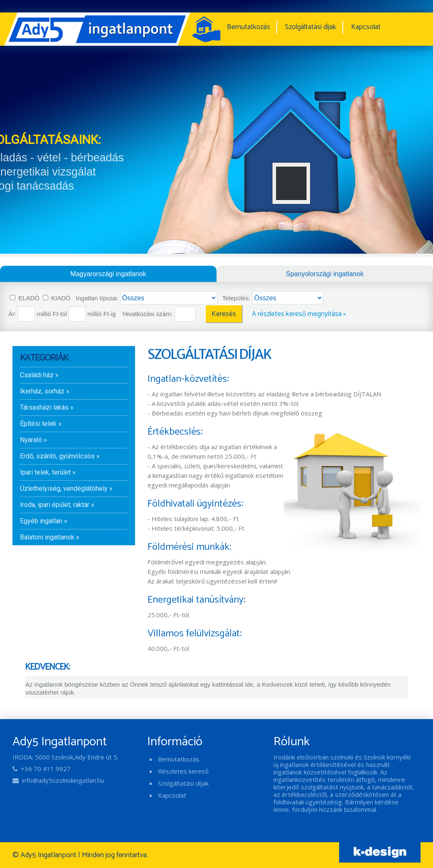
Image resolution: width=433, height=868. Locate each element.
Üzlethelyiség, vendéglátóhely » (66, 488)
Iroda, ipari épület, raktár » (57, 505)
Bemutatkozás (248, 27)
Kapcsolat (366, 27)
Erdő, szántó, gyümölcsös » (60, 456)
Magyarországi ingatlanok (108, 274)
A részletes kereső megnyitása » (299, 314)
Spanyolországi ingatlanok (325, 274)
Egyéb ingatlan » (44, 521)
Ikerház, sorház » (45, 391)
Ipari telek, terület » (48, 472)
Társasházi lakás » (47, 407)
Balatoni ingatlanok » (50, 537)
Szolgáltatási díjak (311, 27)
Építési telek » (41, 424)
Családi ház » (39, 375)
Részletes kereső (183, 771)
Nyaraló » (33, 440)
